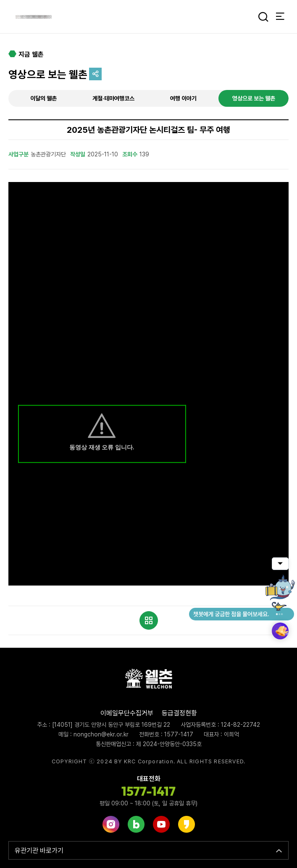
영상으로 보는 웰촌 (254, 98)
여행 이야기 (183, 98)
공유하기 (95, 74)
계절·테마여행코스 (113, 98)
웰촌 (34, 17)
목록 (149, 620)
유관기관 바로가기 (39, 851)
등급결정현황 (179, 713)
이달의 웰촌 (43, 98)
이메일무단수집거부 (127, 713)
